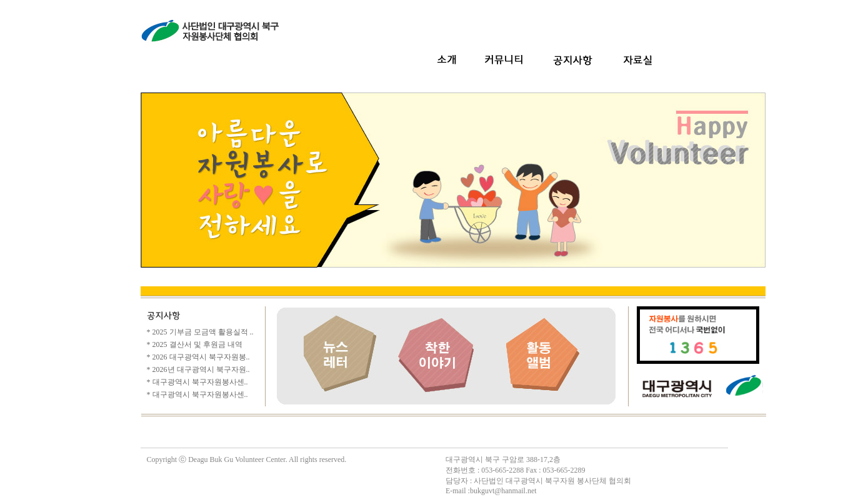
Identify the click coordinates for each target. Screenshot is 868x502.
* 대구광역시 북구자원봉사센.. (197, 382)
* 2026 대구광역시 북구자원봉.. (198, 357)
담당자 (457, 481)
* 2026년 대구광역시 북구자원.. (198, 369)
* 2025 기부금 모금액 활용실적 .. (200, 332)
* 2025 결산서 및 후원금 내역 (195, 344)
